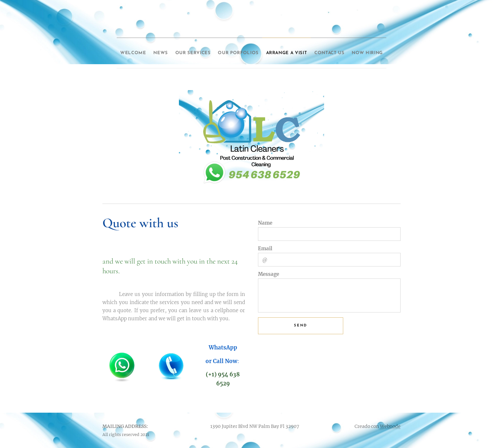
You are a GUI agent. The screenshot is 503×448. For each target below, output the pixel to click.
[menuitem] (136, 51)
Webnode (390, 426)
